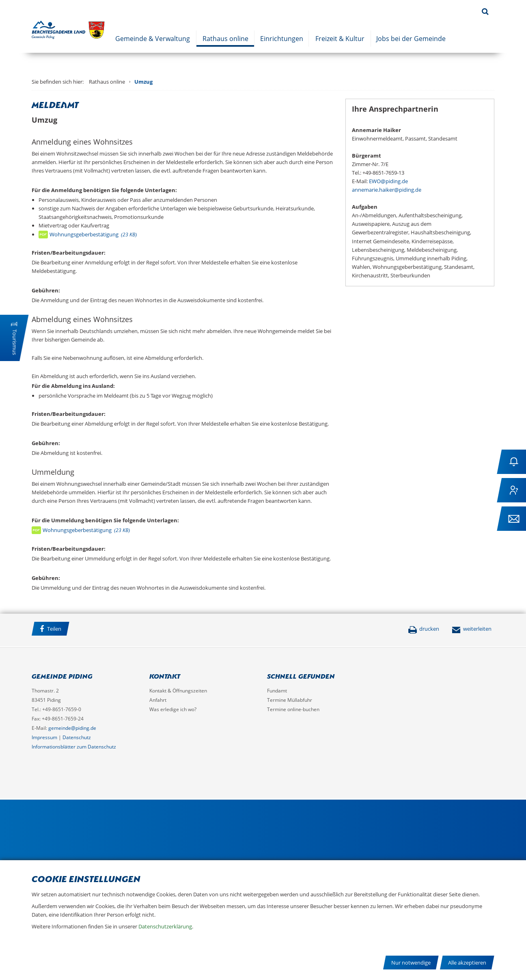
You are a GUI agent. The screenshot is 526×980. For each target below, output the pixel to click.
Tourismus (15, 342)
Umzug (143, 82)
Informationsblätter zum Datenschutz (74, 747)
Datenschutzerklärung (165, 926)
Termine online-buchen (293, 709)
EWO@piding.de (388, 181)
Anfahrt (158, 700)
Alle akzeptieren (467, 963)
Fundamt (277, 691)
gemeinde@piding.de (72, 728)
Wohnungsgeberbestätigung (93, 234)
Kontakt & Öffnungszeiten (178, 691)
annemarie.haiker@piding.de (387, 190)
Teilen (51, 629)
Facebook (84, 630)
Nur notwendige (411, 963)
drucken (424, 629)
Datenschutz (77, 737)
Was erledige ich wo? (173, 709)
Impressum (44, 737)
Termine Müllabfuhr (290, 700)
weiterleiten (472, 629)
